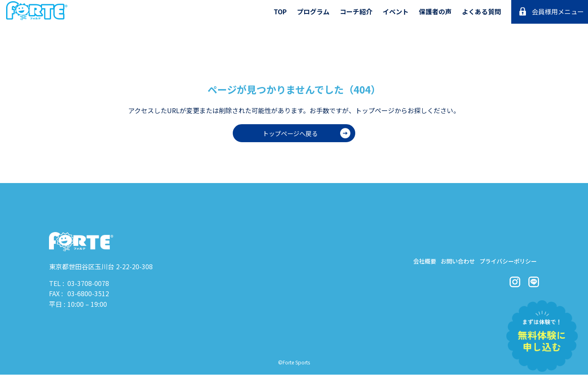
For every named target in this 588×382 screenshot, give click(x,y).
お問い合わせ (442, 263)
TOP (280, 11)
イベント (396, 11)
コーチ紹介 (356, 11)
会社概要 (401, 263)
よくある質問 (481, 11)
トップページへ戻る (290, 133)
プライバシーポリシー (502, 263)
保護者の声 (435, 11)
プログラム (313, 11)
